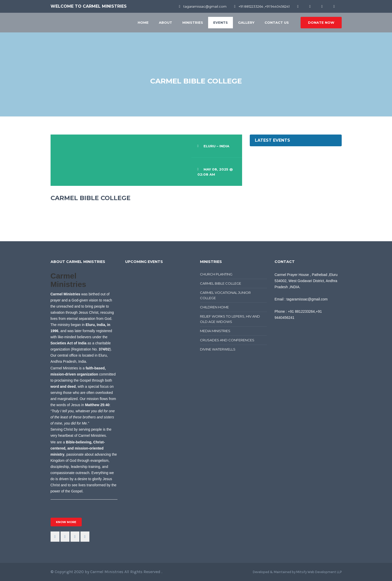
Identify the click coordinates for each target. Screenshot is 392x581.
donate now (321, 22)
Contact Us (277, 22)
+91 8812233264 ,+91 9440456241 (262, 6)
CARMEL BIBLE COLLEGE (221, 283)
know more (66, 522)
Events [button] (221, 22)
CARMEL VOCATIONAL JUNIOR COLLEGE (225, 295)
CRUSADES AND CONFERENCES (227, 340)
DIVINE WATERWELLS (218, 349)
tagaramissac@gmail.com (203, 6)
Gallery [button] (246, 22)
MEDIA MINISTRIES (215, 331)
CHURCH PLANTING (216, 274)
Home (143, 22)
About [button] (165, 22)
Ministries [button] (193, 22)
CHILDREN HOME (214, 307)
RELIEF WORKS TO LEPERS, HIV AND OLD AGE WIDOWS (230, 319)
